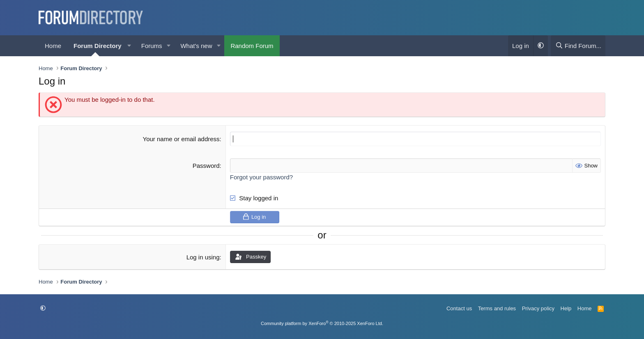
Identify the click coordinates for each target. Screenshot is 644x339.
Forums (152, 46)
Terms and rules (497, 308)
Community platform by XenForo (322, 323)
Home (53, 46)
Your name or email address (181, 139)
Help (566, 308)
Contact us (459, 308)
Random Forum (252, 46)
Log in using (203, 257)
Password (206, 166)
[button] (129, 46)
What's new (196, 46)
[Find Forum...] (578, 46)
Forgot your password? (261, 177)
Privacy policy (538, 308)
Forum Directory (98, 46)
